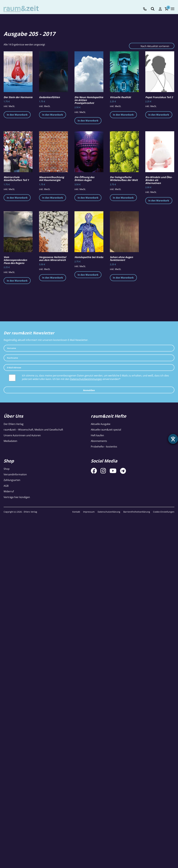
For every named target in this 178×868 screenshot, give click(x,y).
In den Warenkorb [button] (17, 115)
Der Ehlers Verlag (14, 424)
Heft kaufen (97, 435)
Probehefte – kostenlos (104, 447)
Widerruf (9, 491)
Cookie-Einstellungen (164, 512)
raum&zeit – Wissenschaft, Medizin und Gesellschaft (33, 430)
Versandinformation (15, 474)
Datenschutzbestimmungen (86, 379)
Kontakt (76, 512)
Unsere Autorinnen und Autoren (22, 435)
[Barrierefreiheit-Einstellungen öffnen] (173, 439)
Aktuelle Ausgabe (101, 424)
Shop (7, 469)
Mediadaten (10, 441)
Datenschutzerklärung (109, 512)
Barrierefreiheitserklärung (137, 512)
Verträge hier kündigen (17, 497)
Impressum (89, 512)
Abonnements (99, 441)
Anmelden (89, 390)
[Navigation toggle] (173, 9)
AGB (6, 486)
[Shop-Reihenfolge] (152, 46)
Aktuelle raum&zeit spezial (106, 430)
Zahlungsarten (12, 480)
